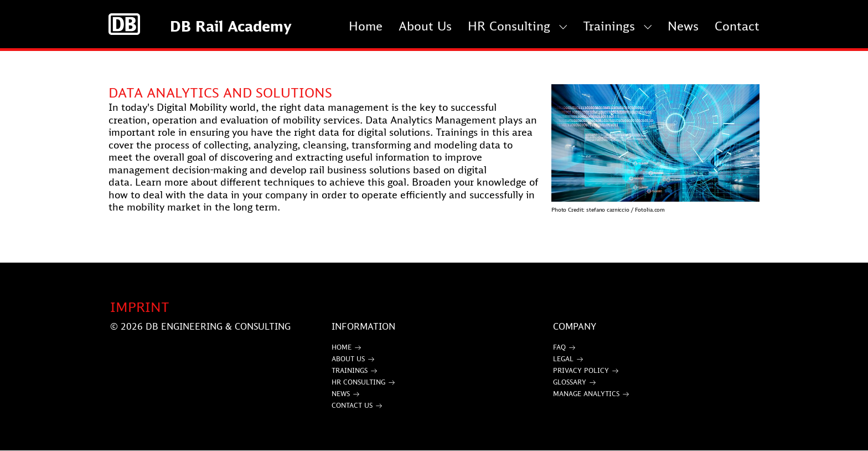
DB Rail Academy (231, 26)
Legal (563, 359)
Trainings (609, 26)
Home (366, 26)
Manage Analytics (586, 394)
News (683, 26)
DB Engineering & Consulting (218, 326)
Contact (737, 26)
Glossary (570, 382)
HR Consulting (509, 26)
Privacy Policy (581, 370)
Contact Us (352, 405)
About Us (425, 26)
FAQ (559, 347)
